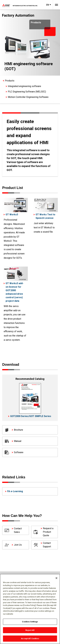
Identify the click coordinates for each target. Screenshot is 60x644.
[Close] (56, 578)
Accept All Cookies (30, 639)
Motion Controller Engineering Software (28, 97)
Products (10, 81)
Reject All (30, 630)
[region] (30, 609)
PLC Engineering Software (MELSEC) (27, 92)
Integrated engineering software (24, 86)
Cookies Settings (30, 622)
